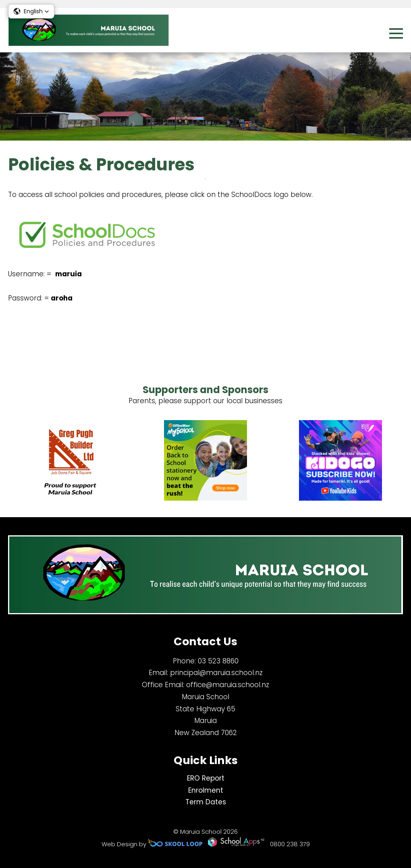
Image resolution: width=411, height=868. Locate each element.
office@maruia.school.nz (228, 685)
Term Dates (206, 802)
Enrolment (206, 790)
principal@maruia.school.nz (216, 673)
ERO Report (206, 778)
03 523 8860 (218, 661)
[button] (31, 11)
